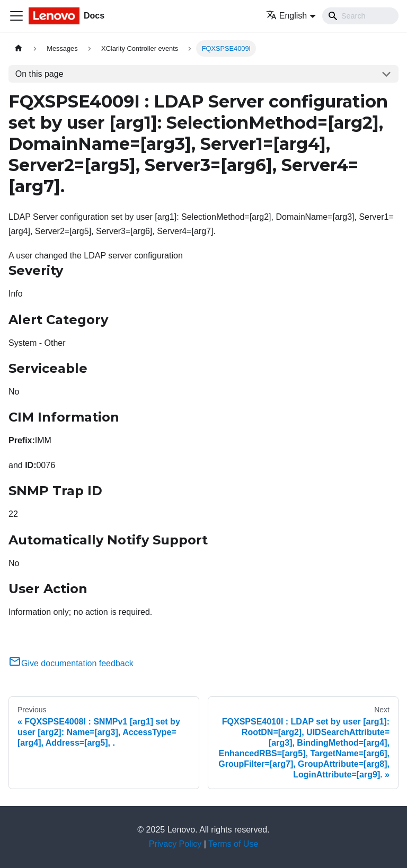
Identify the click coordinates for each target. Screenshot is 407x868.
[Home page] (19, 48)
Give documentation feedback (71, 663)
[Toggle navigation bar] (16, 16)
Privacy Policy (175, 844)
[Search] (360, 16)
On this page (39, 74)
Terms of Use (233, 844)
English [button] (286, 16)
